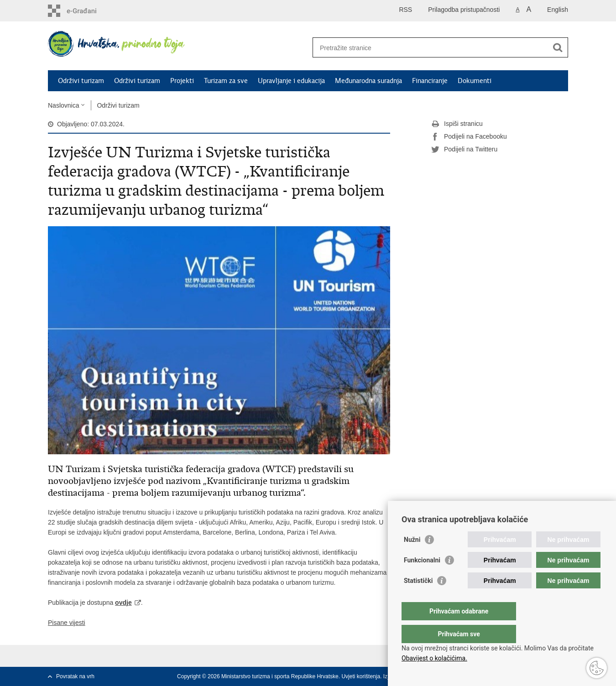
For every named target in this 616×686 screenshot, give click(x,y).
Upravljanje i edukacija (291, 81)
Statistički (418, 599)
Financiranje (430, 81)
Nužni (412, 558)
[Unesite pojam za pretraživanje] (431, 48)
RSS (405, 10)
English (558, 10)
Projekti (182, 81)
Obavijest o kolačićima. (434, 658)
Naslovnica (63, 105)
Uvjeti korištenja (361, 676)
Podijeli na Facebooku (469, 137)
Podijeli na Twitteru (464, 150)
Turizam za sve (226, 81)
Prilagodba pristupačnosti (464, 10)
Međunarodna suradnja (368, 81)
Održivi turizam (81, 81)
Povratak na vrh (75, 676)
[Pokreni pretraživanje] (558, 47)
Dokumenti (475, 81)
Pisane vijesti (67, 623)
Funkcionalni (422, 578)
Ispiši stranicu (457, 124)
